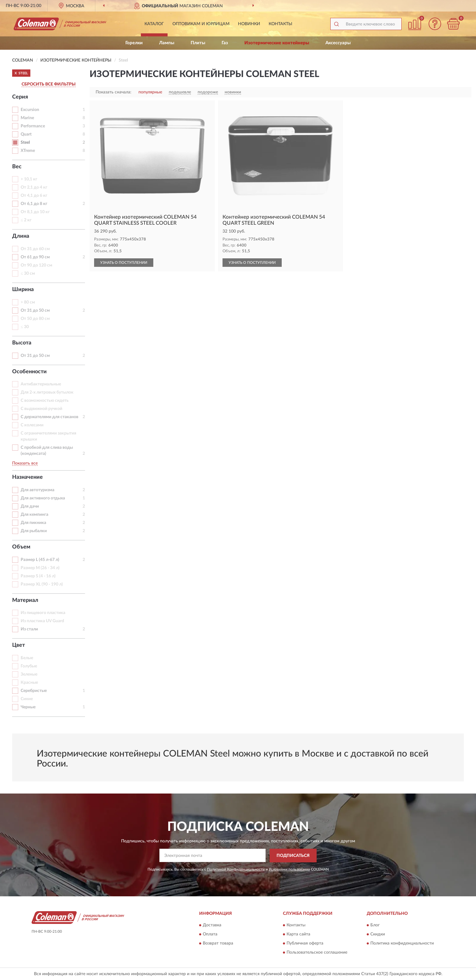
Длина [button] (21, 236)
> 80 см (28, 302)
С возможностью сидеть (45, 401)
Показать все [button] (25, 463)
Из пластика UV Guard (42, 621)
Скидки (378, 935)
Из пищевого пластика (43, 613)
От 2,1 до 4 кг (34, 187)
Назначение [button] (27, 477)
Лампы (167, 43)
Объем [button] (21, 547)
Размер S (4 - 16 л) (38, 576)
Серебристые (34, 691)
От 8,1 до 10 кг (35, 212)
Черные (28, 707)
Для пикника (33, 523)
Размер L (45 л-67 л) (40, 560)
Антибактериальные (41, 384)
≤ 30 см (28, 274)
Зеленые (29, 674)
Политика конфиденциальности (402, 944)
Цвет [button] (19, 645)
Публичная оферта (305, 944)
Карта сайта (298, 935)
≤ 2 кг (26, 220)
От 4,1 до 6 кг (34, 196)
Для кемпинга (34, 515)
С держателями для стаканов (49, 417)
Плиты (198, 43)
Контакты (280, 24)
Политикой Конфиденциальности (236, 869)
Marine (27, 118)
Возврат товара (218, 944)
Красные (29, 683)
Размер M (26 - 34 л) (40, 568)
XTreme (28, 151)
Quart (26, 134)
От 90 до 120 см (36, 265)
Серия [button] (20, 97)
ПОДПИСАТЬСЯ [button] (293, 856)
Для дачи (30, 506)
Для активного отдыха (43, 498)
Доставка (212, 925)
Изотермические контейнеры (277, 43)
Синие (27, 699)
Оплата (210, 935)
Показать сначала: (114, 92)
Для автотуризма (37, 490)
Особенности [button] (29, 372)
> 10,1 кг (29, 179)
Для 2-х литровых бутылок (47, 392)
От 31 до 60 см (35, 249)
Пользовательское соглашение (317, 953)
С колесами (32, 425)
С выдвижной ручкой (41, 409)
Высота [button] (22, 343)
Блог (375, 925)
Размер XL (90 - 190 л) (42, 584)
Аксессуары (338, 43)
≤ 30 (25, 327)
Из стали (29, 629)
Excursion (30, 110)
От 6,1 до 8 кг (34, 204)
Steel (25, 143)
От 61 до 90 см (35, 257)
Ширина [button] (23, 290)
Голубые (29, 666)
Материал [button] (25, 600)
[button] (435, 24)
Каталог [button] (154, 24)
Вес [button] (17, 167)
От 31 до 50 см (35, 310)
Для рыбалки (34, 531)
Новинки (249, 24)
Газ (225, 43)
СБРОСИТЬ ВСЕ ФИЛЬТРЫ (49, 84)
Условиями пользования (289, 869)
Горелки (134, 43)
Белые (27, 658)
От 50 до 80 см (35, 319)
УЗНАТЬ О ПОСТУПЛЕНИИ (124, 263)
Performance (33, 126)
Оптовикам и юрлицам (201, 24)
